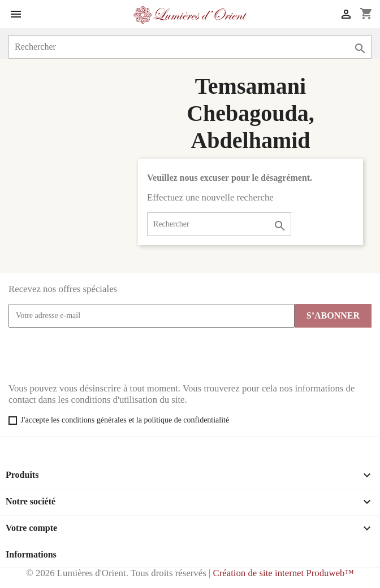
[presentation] (94, 355)
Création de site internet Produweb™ (283, 573)
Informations (31, 554)
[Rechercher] (190, 47)
